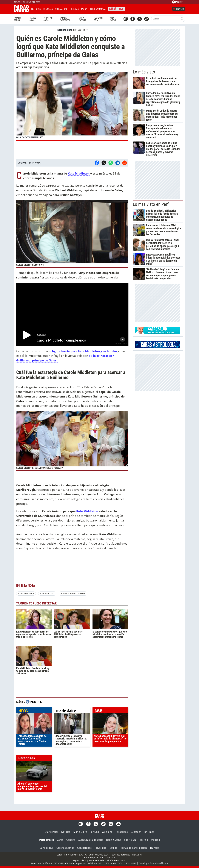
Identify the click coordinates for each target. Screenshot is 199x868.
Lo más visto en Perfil (152, 204)
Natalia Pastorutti (65, 19)
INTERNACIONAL (65, 30)
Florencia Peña (98, 19)
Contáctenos (84, 848)
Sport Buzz (130, 840)
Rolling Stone (114, 840)
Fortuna (94, 832)
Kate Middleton (79, 173)
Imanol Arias (33, 19)
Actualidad (61, 9)
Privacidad (101, 848)
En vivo (179, 9)
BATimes (149, 832)
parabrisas (34, 759)
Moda (84, 9)
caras (110, 711)
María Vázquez (82, 19)
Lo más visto (144, 72)
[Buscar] (166, 19)
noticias (34, 711)
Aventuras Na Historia (91, 840)
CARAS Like (117, 9)
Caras (60, 840)
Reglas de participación (134, 848)
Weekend (107, 832)
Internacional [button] (98, 9)
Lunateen (136, 832)
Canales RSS (47, 848)
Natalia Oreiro (17, 19)
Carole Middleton (26, 593)
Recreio (144, 840)
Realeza (74, 9)
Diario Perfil (52, 832)
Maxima (155, 840)
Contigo (71, 840)
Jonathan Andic (48, 19)
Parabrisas (122, 832)
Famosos (48, 9)
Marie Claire (80, 832)
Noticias (36, 9)
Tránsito (155, 848)
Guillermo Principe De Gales (73, 593)
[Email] (125, 163)
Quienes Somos (65, 848)
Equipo (113, 848)
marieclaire (72, 711)
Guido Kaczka (113, 19)
